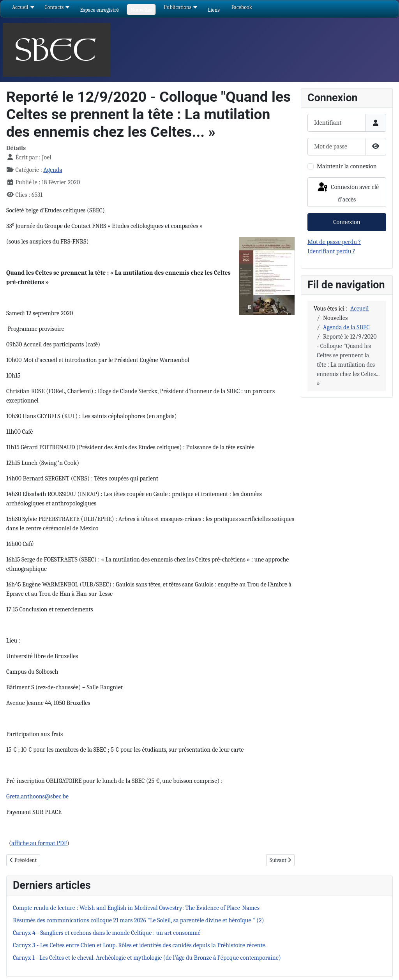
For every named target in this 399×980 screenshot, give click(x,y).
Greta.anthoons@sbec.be (37, 796)
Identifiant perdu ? (331, 251)
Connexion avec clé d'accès (348, 192)
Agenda (53, 170)
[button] (99, 10)
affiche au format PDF (39, 843)
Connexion (347, 222)
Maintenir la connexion (347, 166)
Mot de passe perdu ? (334, 242)
